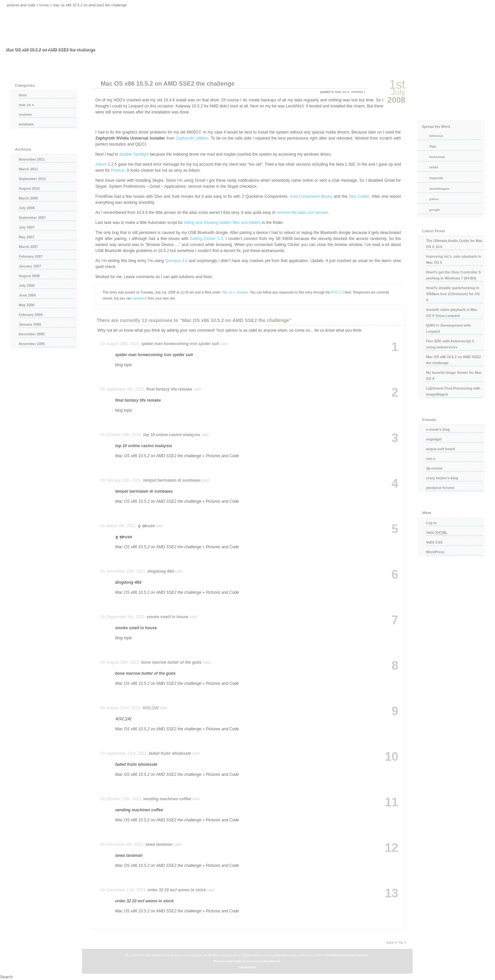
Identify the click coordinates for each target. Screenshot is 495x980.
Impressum (247, 967)
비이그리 (150, 708)
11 (392, 802)
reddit (434, 167)
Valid (437, 533)
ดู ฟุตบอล (146, 526)
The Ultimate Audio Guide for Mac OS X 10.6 (454, 244)
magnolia (436, 178)
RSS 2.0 (337, 292)
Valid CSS (434, 542)
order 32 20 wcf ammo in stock (177, 890)
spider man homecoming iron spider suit (180, 344)
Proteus (118, 170)
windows (26, 124)
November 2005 (32, 344)
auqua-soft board (440, 449)
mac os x (342, 92)
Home (44, 5)
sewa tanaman (159, 844)
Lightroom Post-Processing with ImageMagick (453, 391)
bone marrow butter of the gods (171, 662)
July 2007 (27, 227)
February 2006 (31, 315)
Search (6, 977)
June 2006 (27, 295)
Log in (431, 523)
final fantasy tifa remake (169, 389)
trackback (139, 298)
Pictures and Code (228, 961)
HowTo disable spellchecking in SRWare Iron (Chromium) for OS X (453, 294)
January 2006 (30, 324)
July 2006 (27, 285)
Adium (101, 164)
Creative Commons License (347, 955)
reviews (357, 92)
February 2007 (31, 256)
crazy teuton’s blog (442, 478)
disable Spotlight (134, 154)
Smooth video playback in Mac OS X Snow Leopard (452, 313)
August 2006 (29, 276)
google (435, 210)
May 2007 (27, 237)
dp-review (434, 468)
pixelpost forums (440, 488)
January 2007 (30, 266)
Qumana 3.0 (176, 261)
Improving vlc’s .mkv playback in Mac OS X (453, 259)
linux (23, 95)
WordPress (435, 552)
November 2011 (32, 159)
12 (392, 848)
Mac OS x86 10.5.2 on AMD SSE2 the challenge (168, 84)
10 (392, 757)
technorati (437, 157)
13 (392, 893)
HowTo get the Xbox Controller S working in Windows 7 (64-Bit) (453, 275)
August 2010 (29, 188)
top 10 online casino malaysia (171, 435)
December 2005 (32, 334)
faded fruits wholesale (170, 753)
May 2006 (27, 305)
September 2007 (32, 218)
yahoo (434, 199)
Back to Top (395, 942)
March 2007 (28, 247)
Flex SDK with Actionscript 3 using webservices (450, 344)
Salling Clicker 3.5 (206, 239)
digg (433, 146)
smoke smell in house (167, 617)
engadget (434, 439)
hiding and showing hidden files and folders (222, 223)
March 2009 (28, 198)
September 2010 (32, 179)
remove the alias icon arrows (302, 213)
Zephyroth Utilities (192, 138)
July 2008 (27, 208)
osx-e (431, 459)
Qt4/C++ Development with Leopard (448, 328)
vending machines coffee (167, 799)
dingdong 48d (161, 571)
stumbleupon (439, 189)
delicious (436, 136)
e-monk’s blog (438, 429)
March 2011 (28, 169)
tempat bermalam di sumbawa (172, 480)
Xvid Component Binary (311, 196)
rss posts (451, 97)
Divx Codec (359, 196)
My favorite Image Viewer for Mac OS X (454, 376)
